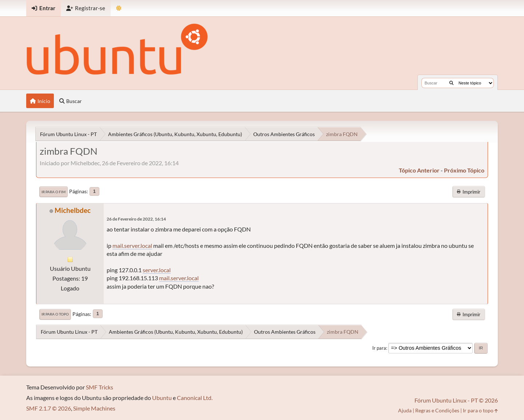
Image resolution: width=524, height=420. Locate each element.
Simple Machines (94, 408)
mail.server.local (132, 245)
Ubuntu (162, 398)
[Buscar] (451, 83)
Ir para (379, 348)
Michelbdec (73, 210)
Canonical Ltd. (195, 398)
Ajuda (405, 410)
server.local (157, 270)
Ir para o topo (55, 314)
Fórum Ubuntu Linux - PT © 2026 (456, 400)
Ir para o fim (53, 192)
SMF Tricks (100, 387)
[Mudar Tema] (119, 8)
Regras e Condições (437, 410)
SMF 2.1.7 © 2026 (49, 408)
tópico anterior (419, 170)
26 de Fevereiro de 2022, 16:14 (136, 219)
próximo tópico (464, 170)
